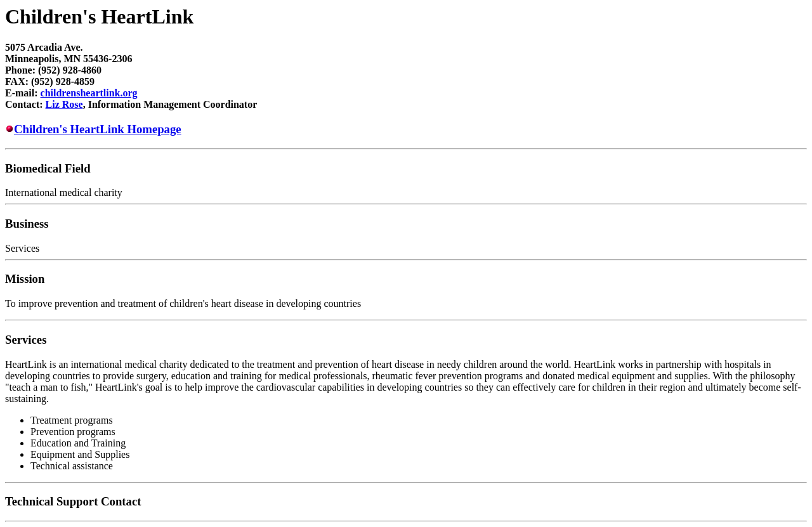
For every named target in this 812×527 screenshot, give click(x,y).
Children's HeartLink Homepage (98, 129)
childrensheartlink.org (89, 93)
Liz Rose (64, 104)
